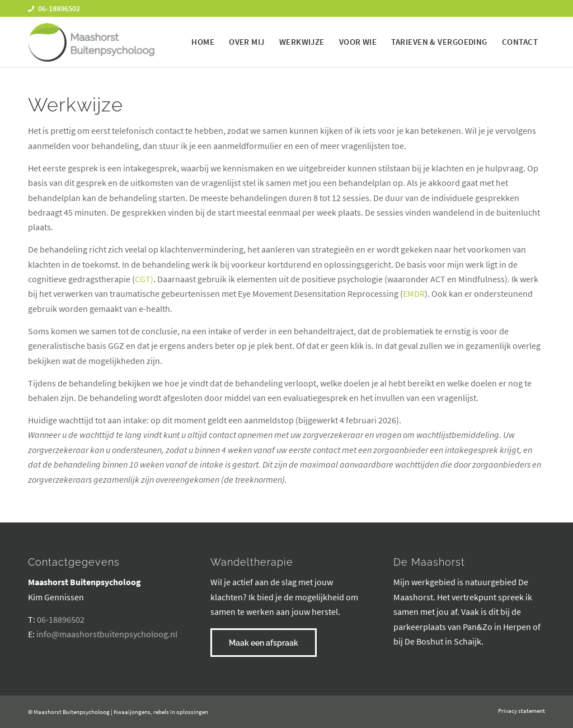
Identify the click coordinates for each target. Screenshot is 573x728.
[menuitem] (203, 42)
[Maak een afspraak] (264, 643)
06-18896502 (61, 619)
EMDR (414, 293)
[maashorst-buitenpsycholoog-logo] (91, 42)
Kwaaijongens (132, 712)
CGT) (144, 279)
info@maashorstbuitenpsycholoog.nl (107, 634)
